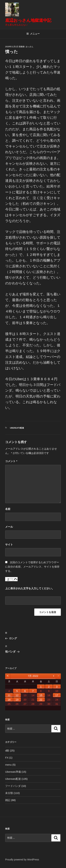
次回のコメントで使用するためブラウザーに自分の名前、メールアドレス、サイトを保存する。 (32, 567)
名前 (8, 509)
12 (17, 695)
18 (9, 700)
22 (41, 700)
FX (7, 758)
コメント (11, 461)
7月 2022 (33, 676)
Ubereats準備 (13, 772)
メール (9, 527)
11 (9, 695)
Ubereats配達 (17, 428)
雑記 (8, 800)
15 (41, 695)
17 (57, 695)
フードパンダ (13, 786)
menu (8, 765)
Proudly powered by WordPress (22, 860)
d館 (7, 750)
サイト (9, 545)
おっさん (29, 47)
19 (17, 700)
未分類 (9, 793)
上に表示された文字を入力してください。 (30, 588)
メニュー (33, 34)
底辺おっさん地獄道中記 (28, 20)
